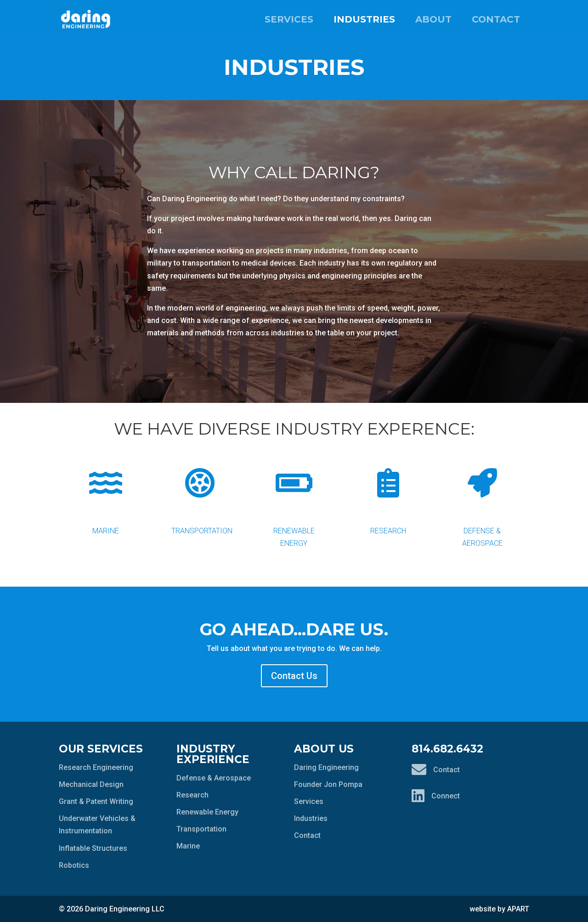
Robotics (74, 865)
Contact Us (294, 676)
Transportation (202, 494)
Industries (364, 19)
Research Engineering (96, 767)
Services (289, 19)
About (433, 19)
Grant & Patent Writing (96, 801)
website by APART (499, 909)
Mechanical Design (91, 784)
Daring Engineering (326, 767)
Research (388, 494)
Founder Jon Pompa (328, 784)
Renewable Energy (294, 501)
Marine (106, 494)
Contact (496, 19)
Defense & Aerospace (482, 501)
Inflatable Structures (93, 848)
